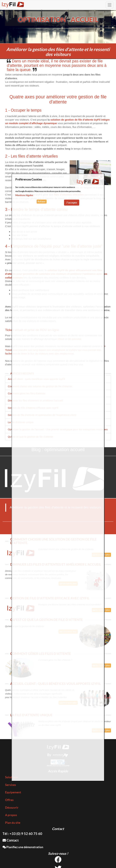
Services (10, 785)
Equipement (13, 792)
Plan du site (13, 823)
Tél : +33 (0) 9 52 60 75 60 (22, 834)
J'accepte (72, 203)
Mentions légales (24, 195)
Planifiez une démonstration (23, 847)
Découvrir (12, 808)
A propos (11, 815)
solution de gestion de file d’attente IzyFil (75, 120)
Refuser (42, 202)
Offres (9, 800)
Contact (11, 840)
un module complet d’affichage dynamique (31, 123)
